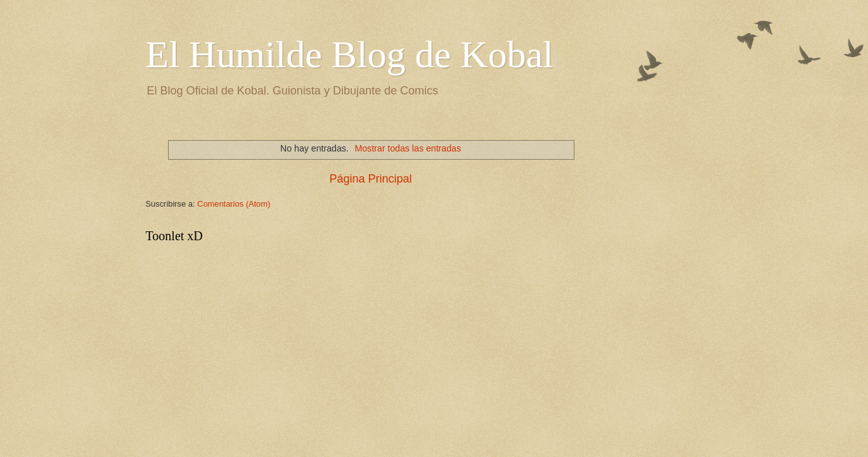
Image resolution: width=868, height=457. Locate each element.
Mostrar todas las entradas (408, 148)
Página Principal (370, 179)
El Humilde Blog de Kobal (350, 55)
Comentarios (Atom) (234, 204)
